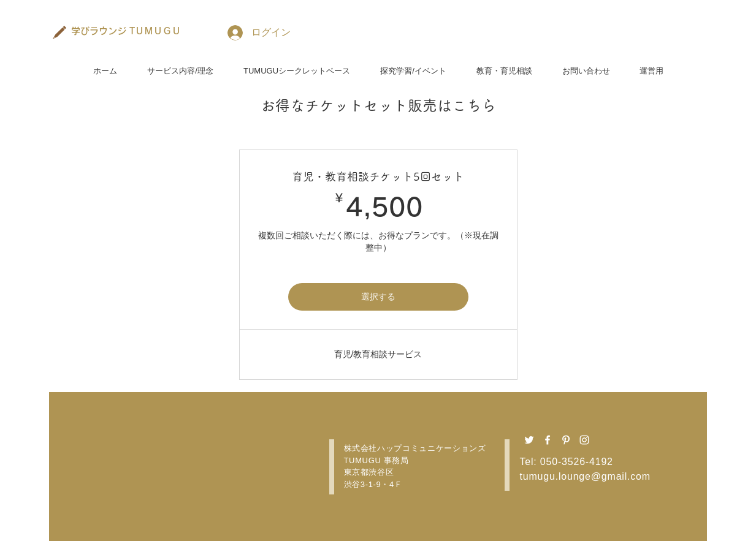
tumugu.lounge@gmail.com (585, 476)
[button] (181, 66)
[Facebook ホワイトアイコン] (548, 440)
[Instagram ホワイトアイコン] (584, 440)
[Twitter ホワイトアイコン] (529, 440)
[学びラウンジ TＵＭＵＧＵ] (126, 31)
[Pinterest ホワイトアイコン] (566, 440)
